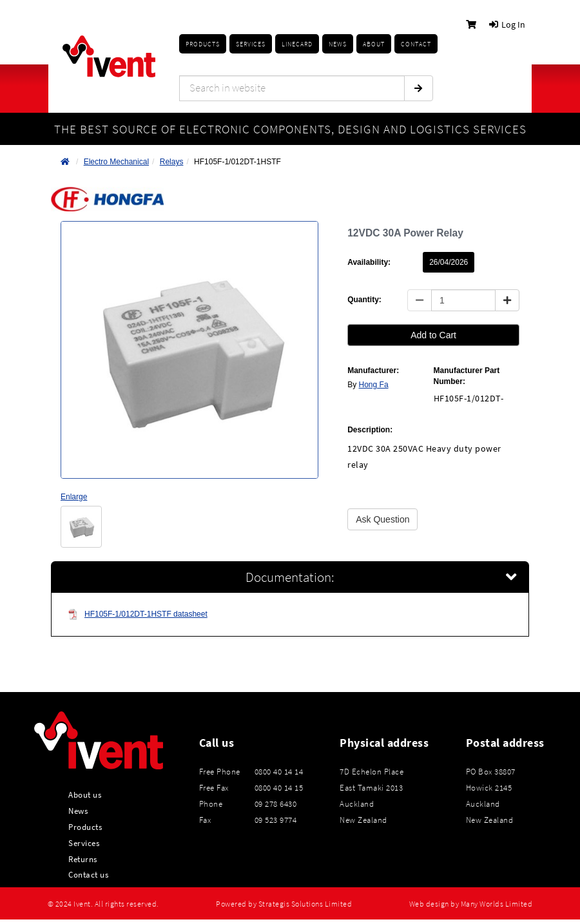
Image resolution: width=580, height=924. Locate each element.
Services (84, 843)
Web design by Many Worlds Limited (471, 904)
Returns (83, 859)
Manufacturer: (373, 371)
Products (203, 44)
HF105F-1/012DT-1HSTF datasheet (138, 614)
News (78, 811)
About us (85, 794)
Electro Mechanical (116, 162)
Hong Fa (374, 385)
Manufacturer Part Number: (467, 376)
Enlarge (74, 497)
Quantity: (364, 300)
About (374, 44)
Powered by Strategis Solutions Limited (284, 904)
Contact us (88, 874)
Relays (172, 162)
